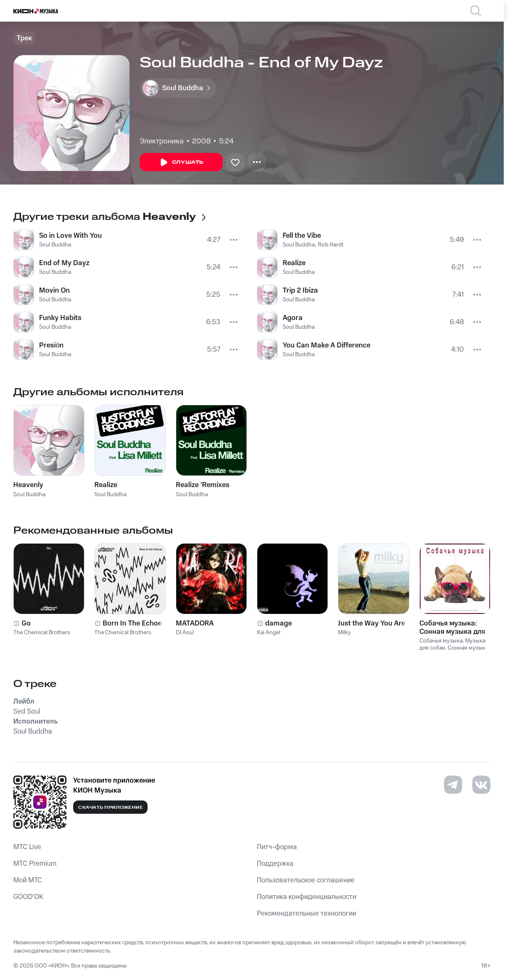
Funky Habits (60, 318)
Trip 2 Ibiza (300, 291)
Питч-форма (277, 847)
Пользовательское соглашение (306, 880)
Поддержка (275, 864)
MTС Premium (35, 864)
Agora (293, 318)
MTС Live (27, 847)
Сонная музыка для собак (454, 651)
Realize (294, 263)
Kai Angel (269, 633)
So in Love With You (70, 236)
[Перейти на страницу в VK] (481, 785)
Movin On (54, 291)
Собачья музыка (441, 641)
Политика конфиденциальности (307, 897)
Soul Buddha (55, 245)
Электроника (162, 141)
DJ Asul (185, 633)
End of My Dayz (64, 263)
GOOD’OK (28, 897)
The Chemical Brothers (42, 633)
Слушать (181, 163)
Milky (344, 633)
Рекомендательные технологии (307, 914)
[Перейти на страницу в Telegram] (453, 785)
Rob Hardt (331, 245)
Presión (51, 345)
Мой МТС (28, 880)
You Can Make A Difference (326, 345)
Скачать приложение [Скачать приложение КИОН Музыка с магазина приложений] (110, 808)
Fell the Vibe (302, 236)
